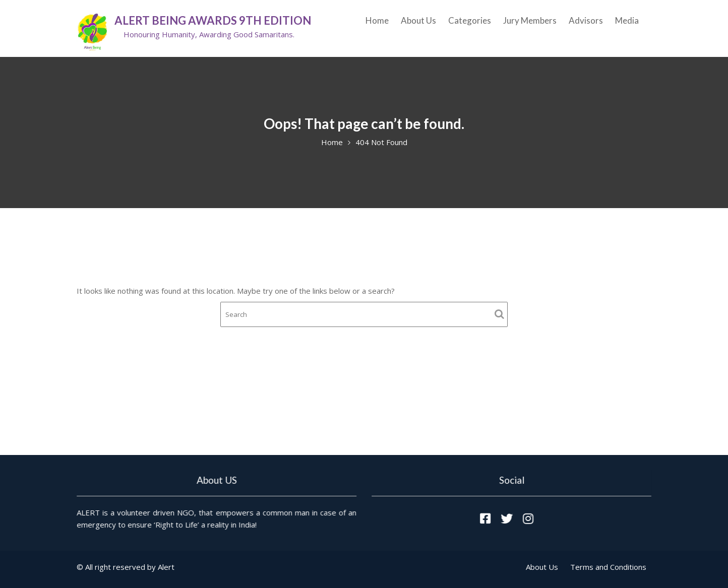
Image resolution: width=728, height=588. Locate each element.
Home (377, 20)
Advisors (586, 20)
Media (627, 20)
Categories (470, 20)
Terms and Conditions (608, 567)
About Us (418, 20)
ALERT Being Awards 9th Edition (213, 20)
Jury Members (530, 20)
